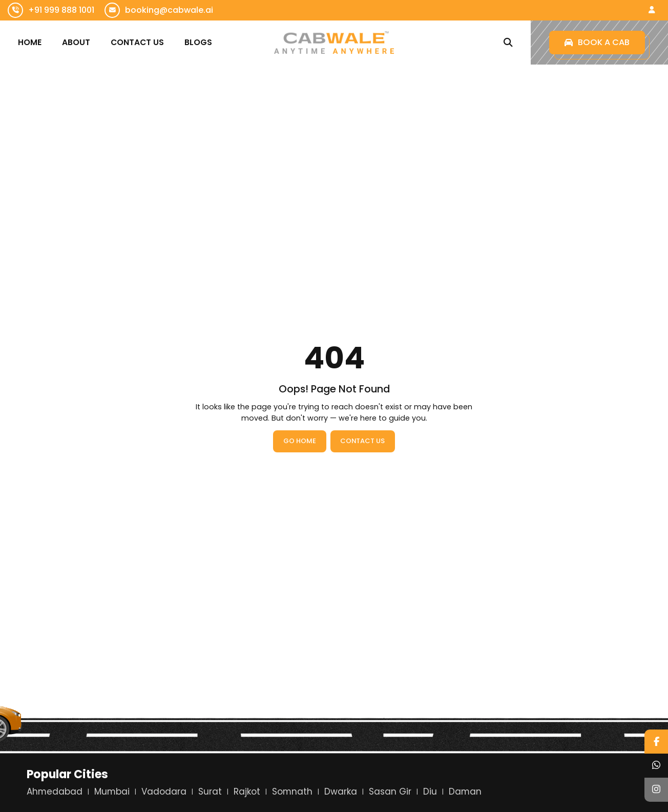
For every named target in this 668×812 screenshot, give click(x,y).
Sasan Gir (390, 792)
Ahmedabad (55, 792)
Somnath (292, 792)
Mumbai (112, 792)
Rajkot (247, 792)
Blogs (198, 42)
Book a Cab (597, 42)
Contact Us (137, 42)
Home (30, 42)
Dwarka (341, 792)
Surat (210, 792)
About (76, 42)
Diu (430, 792)
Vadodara (164, 792)
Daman (465, 792)
